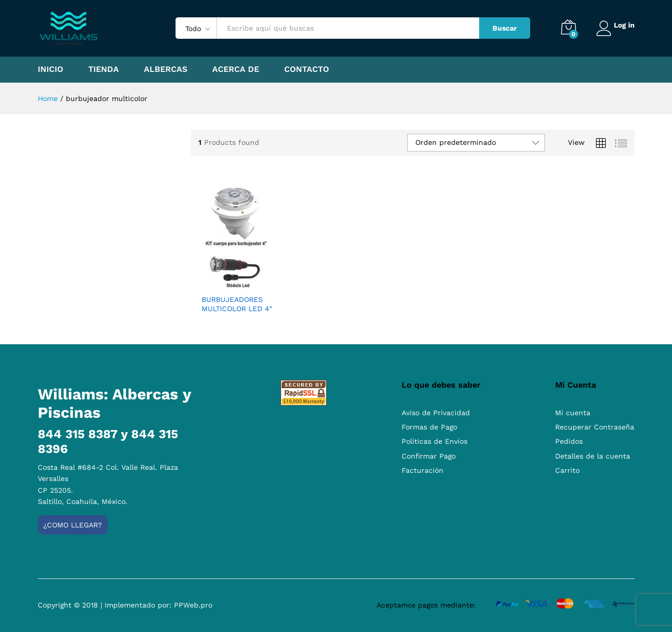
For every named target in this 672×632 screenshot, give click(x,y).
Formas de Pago (429, 427)
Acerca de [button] (236, 69)
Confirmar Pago (429, 456)
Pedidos (569, 441)
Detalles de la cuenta (593, 456)
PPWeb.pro (193, 605)
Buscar (501, 28)
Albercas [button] (166, 69)
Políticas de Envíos (434, 441)
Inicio (51, 69)
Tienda (104, 69)
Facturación (422, 470)
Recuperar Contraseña (595, 427)
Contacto (307, 69)
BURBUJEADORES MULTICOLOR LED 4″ (237, 304)
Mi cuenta (573, 413)
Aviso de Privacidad (436, 413)
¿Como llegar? (73, 525)
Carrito (567, 470)
